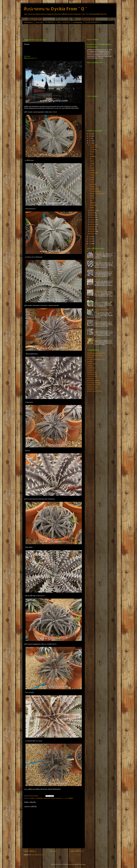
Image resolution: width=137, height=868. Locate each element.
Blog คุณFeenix (91, 368)
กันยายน (93, 215)
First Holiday (93, 149)
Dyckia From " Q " (32, 58)
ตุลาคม (92, 213)
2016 (90, 237)
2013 (90, 244)
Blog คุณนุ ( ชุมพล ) (92, 372)
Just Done (97, 339)
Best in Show (67, 22)
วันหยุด (92, 182)
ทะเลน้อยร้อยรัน (78, 22)
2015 (90, 239)
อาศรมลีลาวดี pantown (93, 385)
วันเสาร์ (92, 198)
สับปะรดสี (58, 798)
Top (91, 201)
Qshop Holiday (94, 173)
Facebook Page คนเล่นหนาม (95, 391)
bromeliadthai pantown (93, 381)
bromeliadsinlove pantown (94, 383)
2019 (90, 138)
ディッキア (64, 798)
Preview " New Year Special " (98, 194)
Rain (91, 166)
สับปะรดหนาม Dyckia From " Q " (55, 9)
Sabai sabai (93, 184)
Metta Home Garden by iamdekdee (96, 353)
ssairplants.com (91, 389)
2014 (90, 241)
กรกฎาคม (93, 220)
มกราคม (93, 234)
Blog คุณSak (90, 370)
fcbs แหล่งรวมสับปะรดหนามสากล (96, 359)
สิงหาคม (93, 217)
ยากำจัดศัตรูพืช (39, 798)
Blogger (84, 864)
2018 (90, 141)
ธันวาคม (93, 145)
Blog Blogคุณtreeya (92, 374)
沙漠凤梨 (70, 798)
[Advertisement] (54, 31)
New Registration (50, 22)
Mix (91, 159)
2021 (90, 134)
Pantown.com (91, 378)
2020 (90, 136)
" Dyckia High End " (99, 252)
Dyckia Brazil (90, 357)
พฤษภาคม (93, 224)
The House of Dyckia (92, 376)
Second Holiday (94, 147)
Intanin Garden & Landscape (95, 355)
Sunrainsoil (90, 362)
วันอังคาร (92, 175)
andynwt (71, 864)
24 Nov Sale (97, 261)
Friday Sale (97, 279)
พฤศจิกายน (93, 210)
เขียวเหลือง (93, 203)
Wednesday (93, 156)
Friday (92, 168)
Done (91, 154)
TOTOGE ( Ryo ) (91, 364)
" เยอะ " (96, 301)
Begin (91, 161)
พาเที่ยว (92, 207)
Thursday (92, 170)
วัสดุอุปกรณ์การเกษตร (49, 798)
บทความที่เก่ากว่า (77, 851)
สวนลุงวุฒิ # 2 (94, 205)
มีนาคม (92, 229)
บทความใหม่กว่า (30, 851)
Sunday (92, 163)
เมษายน (93, 227)
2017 (90, 143)
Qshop (59, 22)
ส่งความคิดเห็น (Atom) (37, 855)
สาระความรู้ (39, 22)
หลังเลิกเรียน (97, 270)
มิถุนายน (93, 222)
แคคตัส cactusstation (93, 387)
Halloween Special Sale (100, 290)
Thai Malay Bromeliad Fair (92, 22)
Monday (92, 177)
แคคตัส (32, 798)
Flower (96, 329)
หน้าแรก (53, 851)
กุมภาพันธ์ (93, 231)
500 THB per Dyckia (95, 191)
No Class (92, 152)
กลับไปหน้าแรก (28, 22)
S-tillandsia (90, 366)
